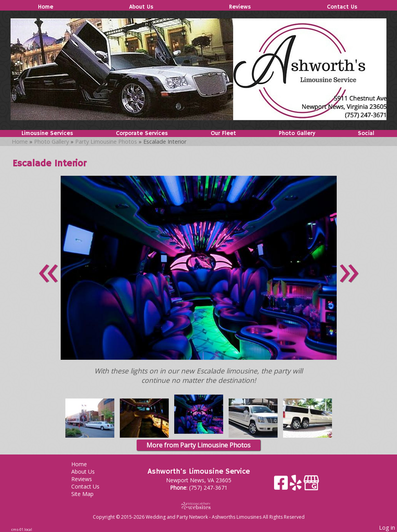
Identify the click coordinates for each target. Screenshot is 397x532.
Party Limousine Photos (106, 142)
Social (366, 133)
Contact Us (342, 7)
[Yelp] (297, 486)
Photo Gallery (297, 133)
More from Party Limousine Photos (198, 445)
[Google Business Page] (311, 486)
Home (46, 7)
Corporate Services (142, 133)
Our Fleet (223, 133)
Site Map (88, 494)
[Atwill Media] (198, 506)
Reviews (240, 7)
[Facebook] (282, 486)
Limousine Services (47, 133)
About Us (141, 7)
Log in (387, 527)
